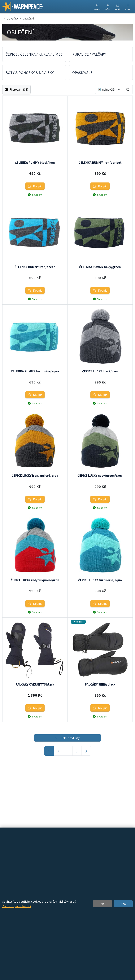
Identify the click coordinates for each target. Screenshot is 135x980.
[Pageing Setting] (128, 89)
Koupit (35, 186)
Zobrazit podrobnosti (17, 906)
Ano (123, 904)
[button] (108, 7)
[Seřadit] (109, 89)
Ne (103, 904)
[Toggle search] (97, 7)
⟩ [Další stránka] (77, 751)
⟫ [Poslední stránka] (86, 751)
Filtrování (16, 89)
